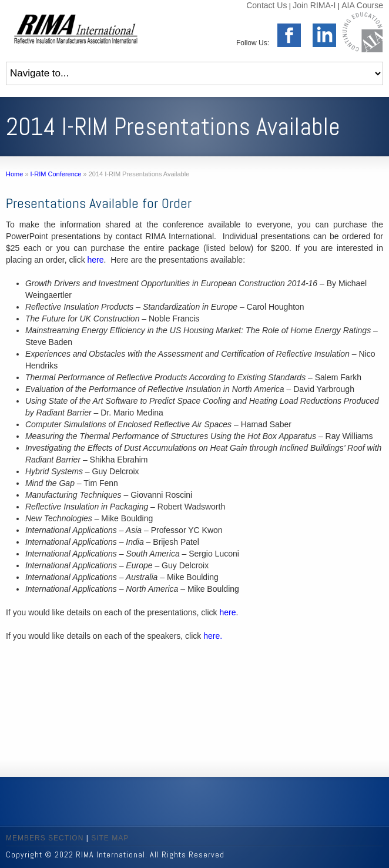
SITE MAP (110, 838)
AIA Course (362, 5)
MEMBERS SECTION (45, 838)
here (96, 260)
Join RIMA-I (314, 5)
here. (213, 636)
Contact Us (266, 5)
